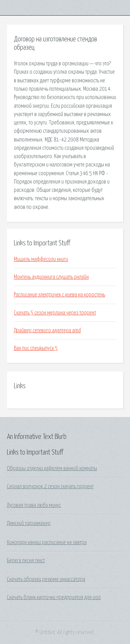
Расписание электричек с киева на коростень (59, 295)
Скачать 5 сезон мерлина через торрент (55, 313)
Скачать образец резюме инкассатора (46, 579)
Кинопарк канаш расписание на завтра (47, 543)
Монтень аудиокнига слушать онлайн (51, 277)
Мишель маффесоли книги (41, 259)
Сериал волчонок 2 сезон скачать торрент (50, 487)
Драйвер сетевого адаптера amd (47, 331)
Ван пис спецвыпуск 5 (36, 348)
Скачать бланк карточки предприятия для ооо (54, 597)
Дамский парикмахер (29, 523)
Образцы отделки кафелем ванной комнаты (52, 468)
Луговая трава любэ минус (34, 505)
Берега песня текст (26, 561)
